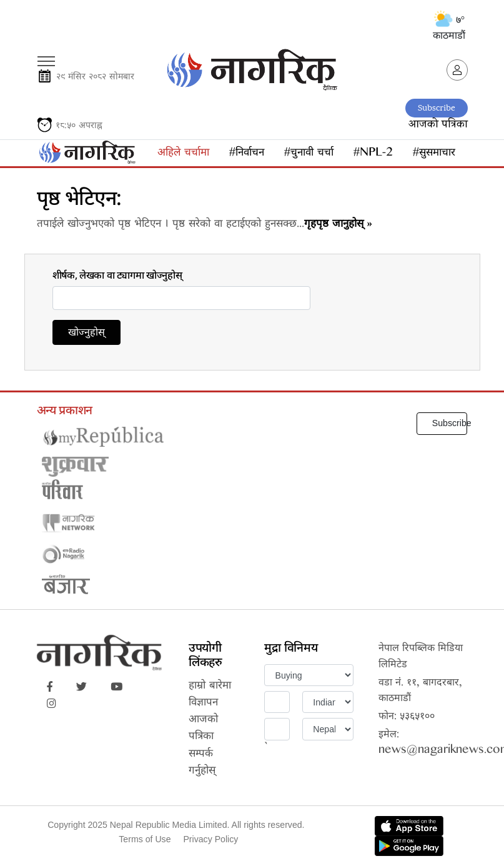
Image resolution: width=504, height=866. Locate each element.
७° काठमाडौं (449, 27)
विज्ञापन (203, 704)
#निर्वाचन (247, 154)
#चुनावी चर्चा (309, 154)
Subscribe (437, 108)
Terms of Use (145, 839)
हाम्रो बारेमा (210, 687)
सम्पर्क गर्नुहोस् (202, 764)
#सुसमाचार (434, 154)
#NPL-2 (373, 154)
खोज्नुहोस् (86, 334)
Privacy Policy (210, 839)
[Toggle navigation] (46, 57)
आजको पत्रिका (438, 125)
